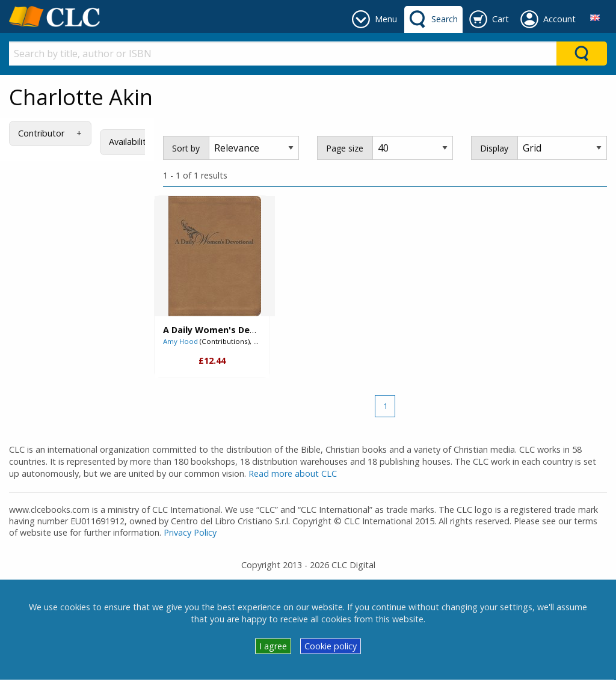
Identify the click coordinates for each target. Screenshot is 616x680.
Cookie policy (331, 646)
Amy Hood (180, 341)
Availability (130, 142)
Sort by (186, 148)
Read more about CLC (293, 473)
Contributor (41, 133)
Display (494, 148)
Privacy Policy (190, 532)
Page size (345, 148)
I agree (273, 646)
